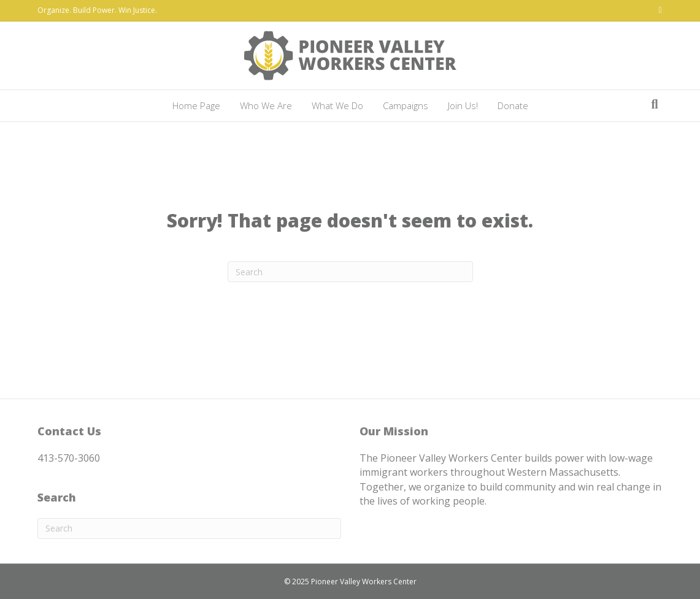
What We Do (337, 105)
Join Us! (463, 105)
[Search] (654, 104)
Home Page (196, 105)
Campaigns (406, 105)
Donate (513, 105)
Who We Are (266, 105)
